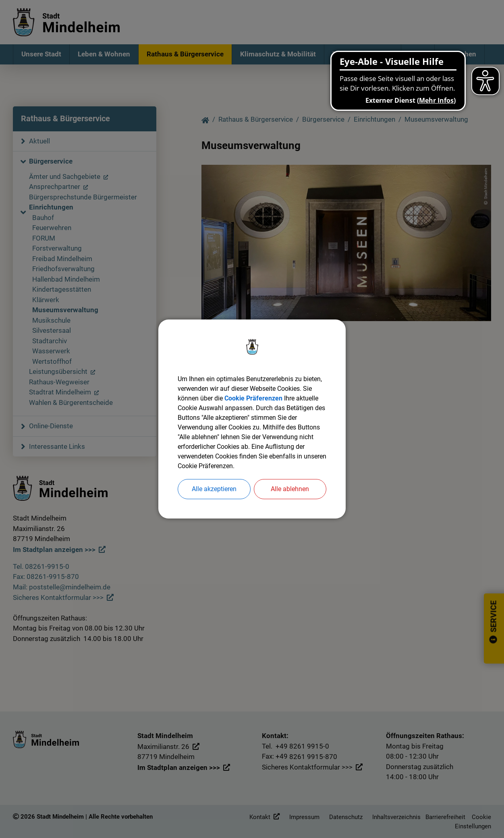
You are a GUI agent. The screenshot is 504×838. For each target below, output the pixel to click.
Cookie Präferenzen (253, 398)
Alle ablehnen (290, 489)
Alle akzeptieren (214, 489)
